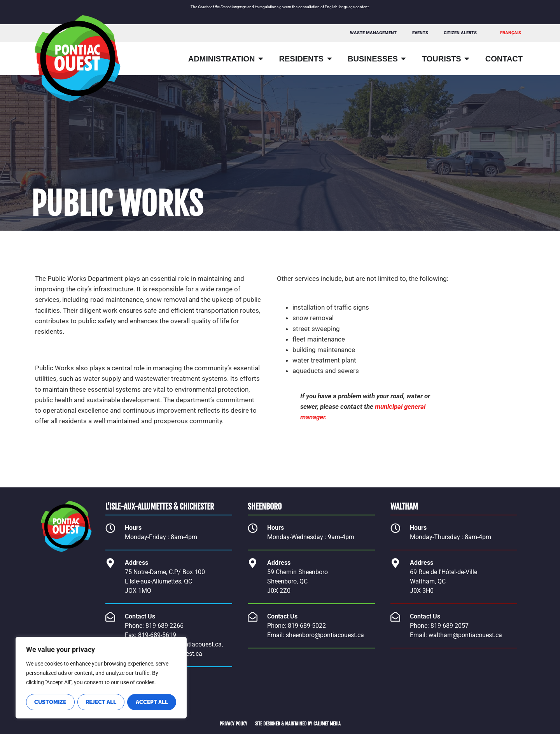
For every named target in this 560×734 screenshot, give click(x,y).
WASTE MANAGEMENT (373, 33)
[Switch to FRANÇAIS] (511, 33)
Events (420, 33)
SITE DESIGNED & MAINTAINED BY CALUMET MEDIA (298, 724)
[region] (101, 678)
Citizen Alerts (460, 33)
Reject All (101, 702)
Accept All (152, 702)
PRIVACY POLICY (234, 724)
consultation (309, 7)
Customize (50, 702)
